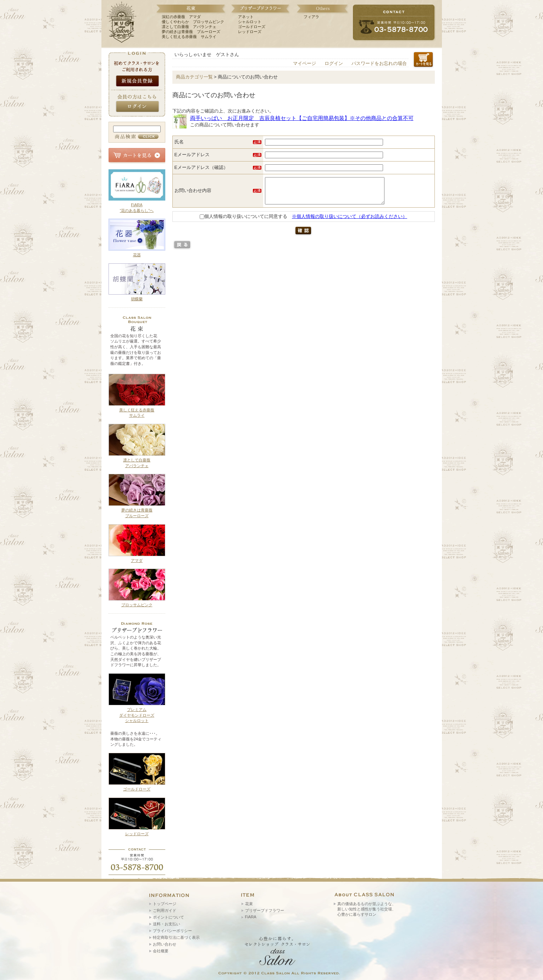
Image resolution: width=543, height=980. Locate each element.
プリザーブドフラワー (265, 910)
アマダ (137, 560)
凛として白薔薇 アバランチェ (189, 27)
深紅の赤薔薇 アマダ (181, 17)
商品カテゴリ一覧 (194, 77)
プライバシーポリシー (172, 931)
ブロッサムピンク (137, 605)
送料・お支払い (167, 924)
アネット (246, 17)
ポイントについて (168, 917)
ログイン (334, 63)
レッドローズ (250, 32)
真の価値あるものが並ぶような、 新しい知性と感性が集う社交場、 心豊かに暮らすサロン (367, 909)
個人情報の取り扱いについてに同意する (243, 222)
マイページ (304, 63)
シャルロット (250, 22)
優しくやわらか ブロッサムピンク (193, 22)
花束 (249, 904)
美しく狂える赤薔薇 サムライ (189, 37)
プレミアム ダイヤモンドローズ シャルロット (137, 715)
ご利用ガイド (165, 910)
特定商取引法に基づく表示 (176, 937)
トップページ (165, 904)
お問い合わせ (165, 944)
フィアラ (311, 17)
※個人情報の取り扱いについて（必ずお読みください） (350, 222)
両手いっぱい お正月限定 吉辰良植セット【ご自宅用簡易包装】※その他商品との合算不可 (302, 118)
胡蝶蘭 (137, 299)
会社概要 (161, 951)
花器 (137, 255)
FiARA (251, 917)
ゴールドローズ (252, 27)
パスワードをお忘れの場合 (379, 63)
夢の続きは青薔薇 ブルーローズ (191, 32)
